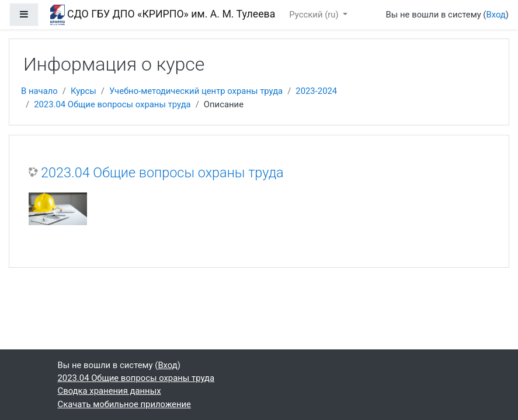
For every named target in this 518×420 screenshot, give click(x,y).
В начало (39, 91)
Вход (496, 15)
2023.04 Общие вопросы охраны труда (112, 104)
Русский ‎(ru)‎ (315, 15)
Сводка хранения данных (109, 391)
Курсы (84, 91)
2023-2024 (316, 91)
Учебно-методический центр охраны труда (196, 91)
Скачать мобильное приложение (124, 404)
